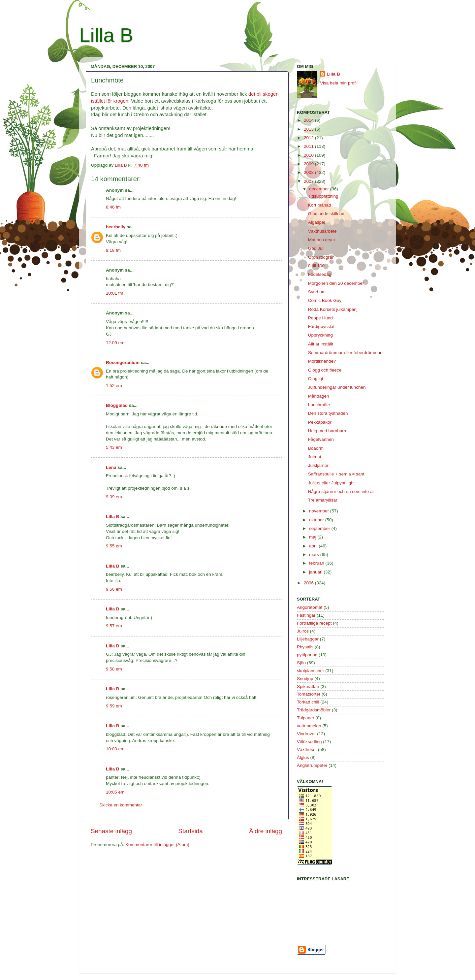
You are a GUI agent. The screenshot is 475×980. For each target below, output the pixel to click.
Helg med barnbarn (327, 431)
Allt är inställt (321, 344)
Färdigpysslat (321, 327)
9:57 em (114, 626)
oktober (317, 520)
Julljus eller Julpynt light (332, 483)
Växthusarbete (322, 231)
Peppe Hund (320, 318)
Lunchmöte (319, 405)
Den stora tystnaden (328, 413)
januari (316, 572)
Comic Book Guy (325, 300)
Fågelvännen (321, 439)
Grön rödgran (321, 257)
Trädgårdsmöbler (314, 710)
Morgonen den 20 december (336, 283)
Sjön (301, 663)
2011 (309, 146)
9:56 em (114, 589)
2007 (309, 181)
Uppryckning (320, 335)
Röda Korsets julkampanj (333, 309)
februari (317, 563)
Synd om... (319, 292)
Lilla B (106, 35)
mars (315, 555)
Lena (111, 467)
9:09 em (114, 497)
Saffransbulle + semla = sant (336, 474)
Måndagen (319, 396)
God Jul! (316, 248)
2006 (309, 583)
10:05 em (115, 792)
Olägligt (316, 379)
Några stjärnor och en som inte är (341, 491)
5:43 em (114, 447)
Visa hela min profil (339, 83)
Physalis (305, 647)
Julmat (315, 457)
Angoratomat (310, 607)
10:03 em (115, 749)
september (320, 528)
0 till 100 (316, 266)
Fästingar (306, 615)
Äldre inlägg (266, 831)
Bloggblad (117, 405)
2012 (309, 138)
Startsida (190, 831)
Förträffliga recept (314, 623)
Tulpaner (306, 718)
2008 (309, 172)
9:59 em (114, 706)
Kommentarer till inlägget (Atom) (157, 845)
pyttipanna (307, 655)
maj (313, 537)
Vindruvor (306, 734)
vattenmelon (309, 726)
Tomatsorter (309, 694)
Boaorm (316, 448)
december (320, 189)
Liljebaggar (308, 639)
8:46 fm (113, 207)
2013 (309, 129)
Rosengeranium (123, 362)
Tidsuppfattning (323, 196)
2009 (309, 164)
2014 (309, 120)
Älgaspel (317, 222)
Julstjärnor (318, 465)
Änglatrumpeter (312, 765)
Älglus (303, 757)
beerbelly (116, 227)
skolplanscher (311, 671)
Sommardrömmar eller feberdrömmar (345, 353)
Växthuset (307, 750)
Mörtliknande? (322, 361)
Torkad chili (308, 702)
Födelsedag (320, 274)
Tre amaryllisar (323, 500)
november (320, 511)
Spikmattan (308, 686)
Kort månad (320, 205)
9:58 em (114, 669)
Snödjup (305, 679)
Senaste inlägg (111, 831)
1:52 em (114, 386)
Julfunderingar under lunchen (337, 387)
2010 (309, 155)
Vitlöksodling (309, 742)
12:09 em (115, 343)
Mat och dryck (322, 240)
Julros (303, 631)
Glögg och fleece (325, 370)
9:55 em (114, 546)
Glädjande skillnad (326, 214)
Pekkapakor (320, 422)
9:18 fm (113, 250)
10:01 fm (115, 293)
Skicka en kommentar (121, 805)
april (314, 546)
